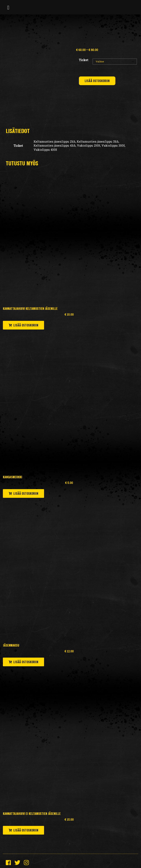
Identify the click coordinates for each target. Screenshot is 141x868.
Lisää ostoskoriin (97, 81)
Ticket (84, 60)
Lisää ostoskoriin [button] (26, 325)
